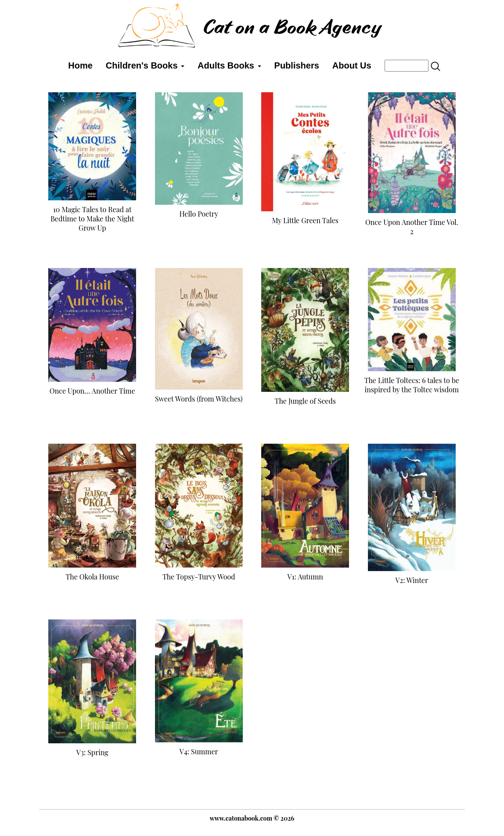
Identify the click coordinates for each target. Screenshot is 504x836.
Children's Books (145, 65)
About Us (352, 65)
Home (80, 65)
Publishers (297, 65)
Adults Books (229, 65)
